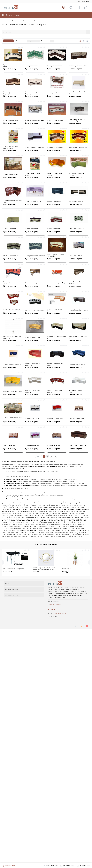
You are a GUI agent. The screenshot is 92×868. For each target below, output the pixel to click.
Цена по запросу (10, 69)
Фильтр (8, 41)
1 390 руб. (66, 572)
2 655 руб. (36, 572)
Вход (78, 1)
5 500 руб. (9, 572)
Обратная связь (9, 866)
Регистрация (85, 1)
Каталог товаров (11, 15)
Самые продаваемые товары (46, 545)
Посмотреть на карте (54, 605)
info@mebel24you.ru (60, 613)
